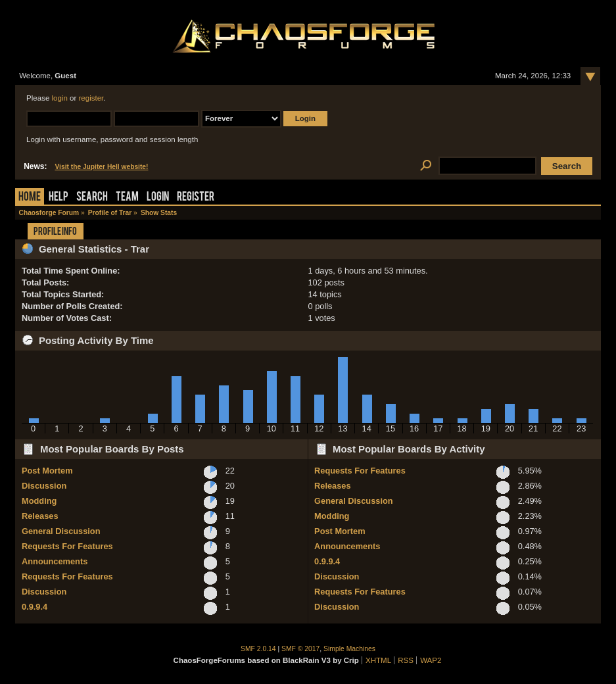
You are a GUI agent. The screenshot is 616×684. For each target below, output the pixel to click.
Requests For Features (67, 546)
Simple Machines (349, 649)
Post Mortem (47, 471)
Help (59, 198)
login (60, 98)
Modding (39, 501)
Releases (40, 516)
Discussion (44, 486)
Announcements (55, 561)
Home (30, 198)
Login (158, 198)
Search (92, 198)
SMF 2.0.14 (258, 649)
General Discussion (61, 531)
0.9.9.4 (35, 607)
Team (127, 198)
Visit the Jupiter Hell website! (101, 167)
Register (196, 198)
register (91, 98)
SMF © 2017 (300, 649)
